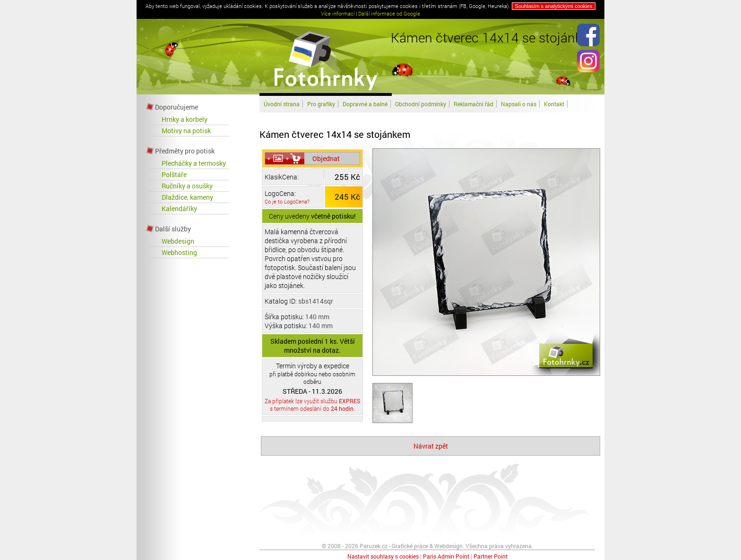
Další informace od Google (389, 13)
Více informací (338, 13)
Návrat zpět (431, 446)
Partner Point (491, 556)
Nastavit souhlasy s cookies (383, 556)
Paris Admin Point (446, 556)
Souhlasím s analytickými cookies (554, 6)
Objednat (326, 158)
